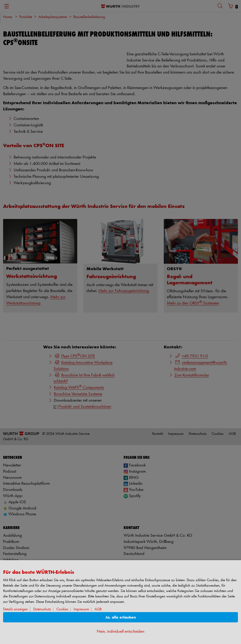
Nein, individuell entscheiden (121, 632)
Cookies (62, 609)
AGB (98, 609)
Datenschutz (42, 609)
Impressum (81, 609)
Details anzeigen (15, 609)
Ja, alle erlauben (121, 617)
